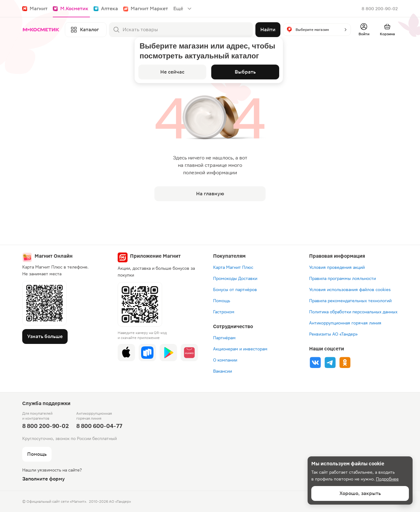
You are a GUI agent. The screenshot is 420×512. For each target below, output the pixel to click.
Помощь (222, 301)
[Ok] (345, 362)
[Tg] (330, 362)
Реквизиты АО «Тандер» (333, 334)
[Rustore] (147, 353)
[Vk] (315, 362)
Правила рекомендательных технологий (350, 301)
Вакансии (223, 371)
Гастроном (224, 312)
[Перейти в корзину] (387, 30)
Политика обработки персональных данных (353, 312)
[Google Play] (168, 353)
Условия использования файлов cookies (350, 290)
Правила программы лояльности (342, 278)
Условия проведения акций (337, 267)
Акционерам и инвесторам (240, 349)
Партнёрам (224, 338)
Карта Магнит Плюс (233, 267)
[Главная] (42, 30)
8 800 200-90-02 (380, 9)
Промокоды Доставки (235, 278)
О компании (225, 360)
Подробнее (387, 479)
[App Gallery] (189, 353)
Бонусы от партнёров (235, 290)
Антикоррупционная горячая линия (345, 323)
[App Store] (126, 353)
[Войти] (364, 30)
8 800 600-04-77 (99, 426)
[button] (317, 30)
